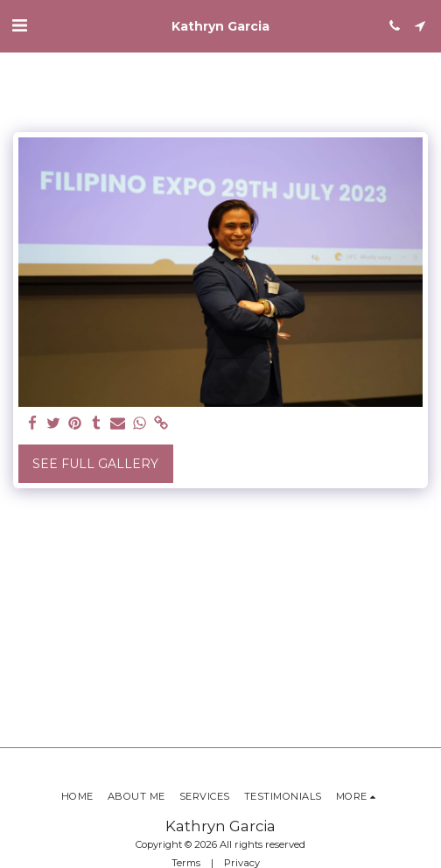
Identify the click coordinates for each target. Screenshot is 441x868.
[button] (19, 25)
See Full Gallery (95, 464)
